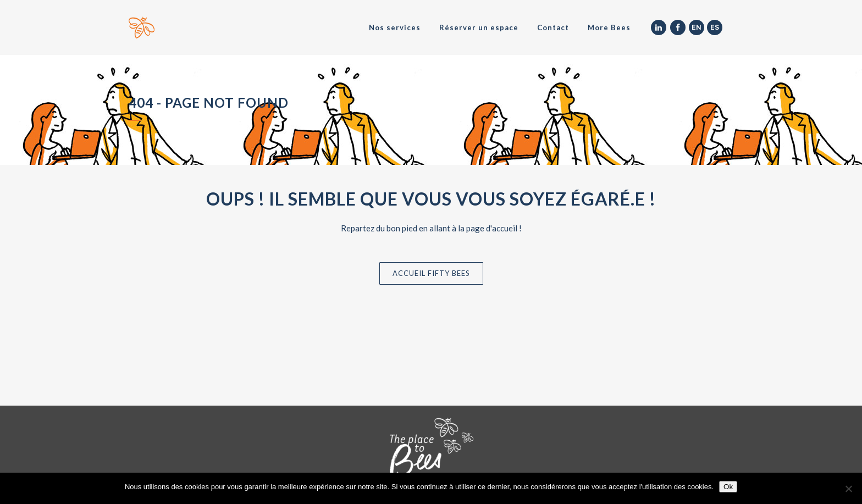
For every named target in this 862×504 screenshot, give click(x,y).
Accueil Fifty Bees (431, 273)
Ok (728, 487)
